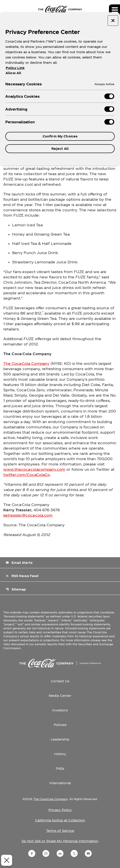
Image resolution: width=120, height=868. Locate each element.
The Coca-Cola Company (26, 363)
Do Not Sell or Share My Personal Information (60, 841)
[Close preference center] (113, 21)
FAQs (60, 768)
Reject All (60, 149)
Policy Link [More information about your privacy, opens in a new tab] (15, 68)
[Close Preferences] (7, 860)
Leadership (60, 739)
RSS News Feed (22, 576)
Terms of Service (60, 831)
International (60, 783)
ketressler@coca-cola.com (28, 515)
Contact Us (60, 681)
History (60, 754)
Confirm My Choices (60, 136)
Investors (60, 710)
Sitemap (16, 589)
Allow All (13, 73)
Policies (60, 725)
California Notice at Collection (60, 820)
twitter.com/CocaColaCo (27, 475)
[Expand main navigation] (114, 10)
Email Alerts (19, 563)
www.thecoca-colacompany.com (34, 469)
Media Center (60, 696)
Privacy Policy (60, 810)
